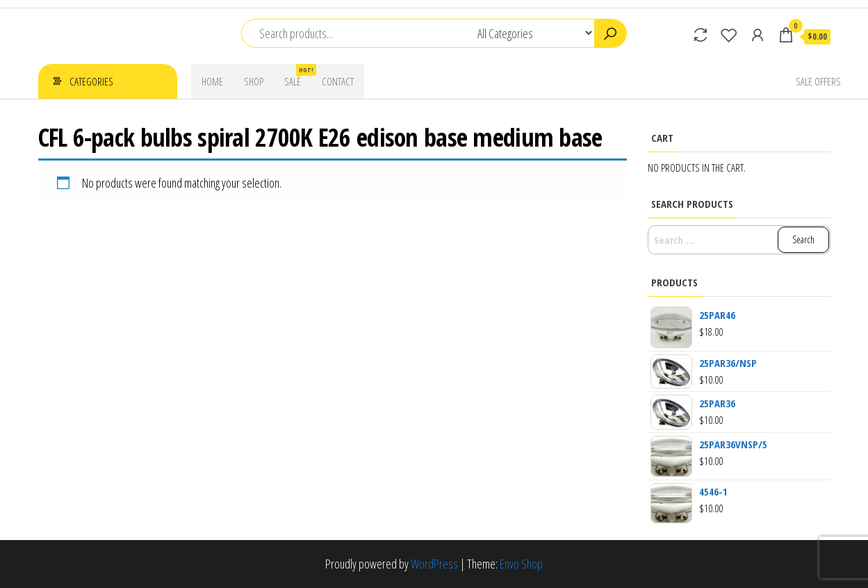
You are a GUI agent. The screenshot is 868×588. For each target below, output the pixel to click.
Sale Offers (818, 81)
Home (212, 81)
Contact (338, 81)
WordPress (434, 564)
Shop (254, 81)
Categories (91, 81)
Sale (298, 76)
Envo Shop (521, 564)
